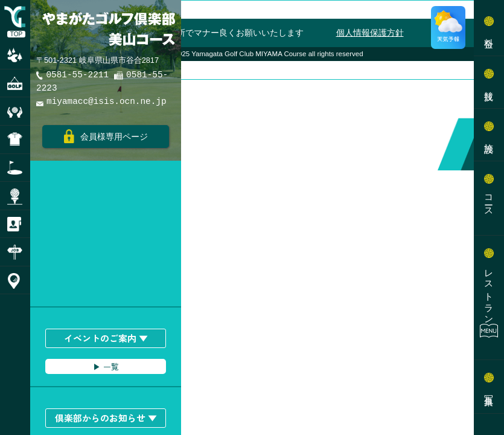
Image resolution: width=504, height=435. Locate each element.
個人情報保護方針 (370, 33)
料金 (489, 33)
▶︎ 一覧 (106, 366)
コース (489, 201)
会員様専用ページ (106, 136)
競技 (489, 85)
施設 (489, 138)
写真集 (489, 390)
